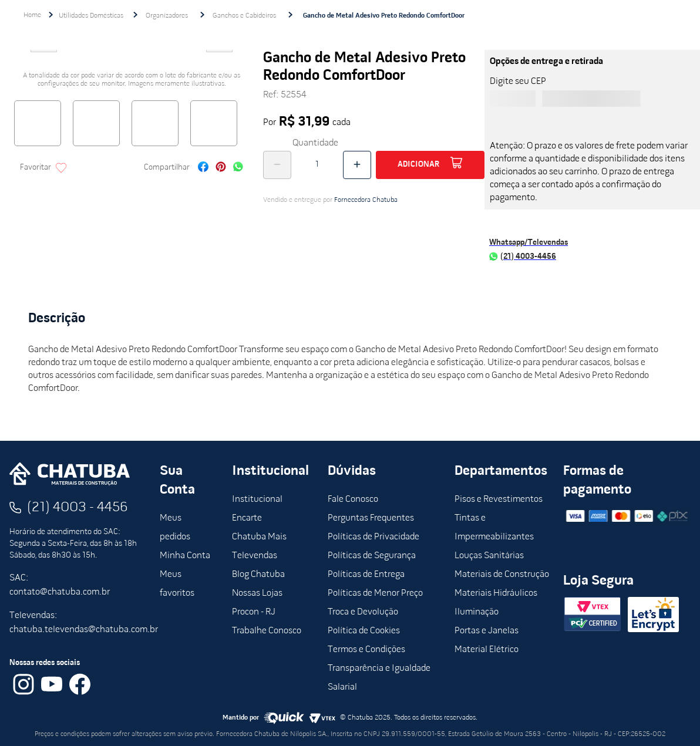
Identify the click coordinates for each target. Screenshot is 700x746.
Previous (43, 55)
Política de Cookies (364, 631)
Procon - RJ (254, 612)
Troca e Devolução (363, 612)
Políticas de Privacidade (373, 537)
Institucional (257, 499)
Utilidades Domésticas (91, 16)
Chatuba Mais (259, 537)
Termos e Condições (366, 650)
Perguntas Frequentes (371, 518)
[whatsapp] (238, 168)
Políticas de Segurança (372, 556)
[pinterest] (221, 168)
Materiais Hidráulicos (496, 593)
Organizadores (167, 16)
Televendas (255, 556)
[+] (357, 165)
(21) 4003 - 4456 (78, 508)
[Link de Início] (32, 15)
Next (220, 55)
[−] (277, 165)
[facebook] (203, 168)
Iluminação (477, 612)
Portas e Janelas (487, 631)
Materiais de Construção (502, 575)
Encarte (247, 518)
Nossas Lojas (257, 593)
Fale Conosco (353, 499)
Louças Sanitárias (489, 556)
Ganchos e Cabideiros (244, 16)
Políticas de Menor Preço (375, 593)
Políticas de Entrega (366, 575)
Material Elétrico (487, 650)
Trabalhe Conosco (267, 631)
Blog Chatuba (258, 575)
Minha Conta (185, 556)
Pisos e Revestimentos (499, 499)
